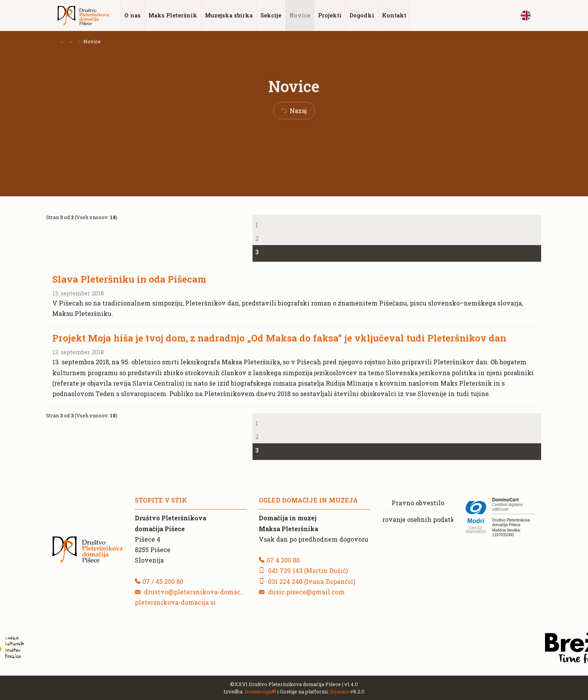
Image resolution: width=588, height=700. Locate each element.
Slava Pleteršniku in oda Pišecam (129, 279)
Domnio (340, 691)
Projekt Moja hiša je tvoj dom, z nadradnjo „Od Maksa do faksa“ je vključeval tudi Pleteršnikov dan (279, 338)
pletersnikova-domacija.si (175, 602)
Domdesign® (260, 691)
